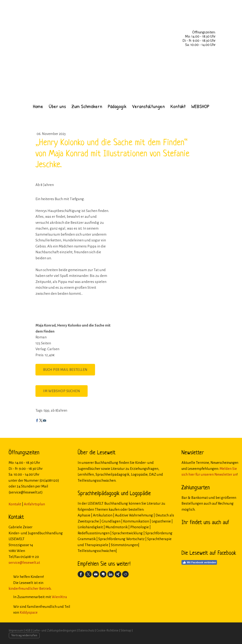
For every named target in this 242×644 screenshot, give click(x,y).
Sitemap (126, 630)
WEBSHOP (200, 106)
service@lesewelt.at (24, 562)
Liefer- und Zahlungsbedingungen (54, 630)
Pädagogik (117, 106)
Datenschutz (86, 630)
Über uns (57, 106)
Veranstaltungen (148, 106)
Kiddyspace (29, 612)
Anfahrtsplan (34, 504)
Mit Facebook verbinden (199, 562)
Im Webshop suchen (62, 391)
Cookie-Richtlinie (107, 630)
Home (38, 106)
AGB (28, 630)
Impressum (16, 630)
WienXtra (59, 597)
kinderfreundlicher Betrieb (30, 588)
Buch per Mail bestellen (65, 370)
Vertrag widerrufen (24, 635)
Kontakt (178, 106)
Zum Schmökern (87, 106)
